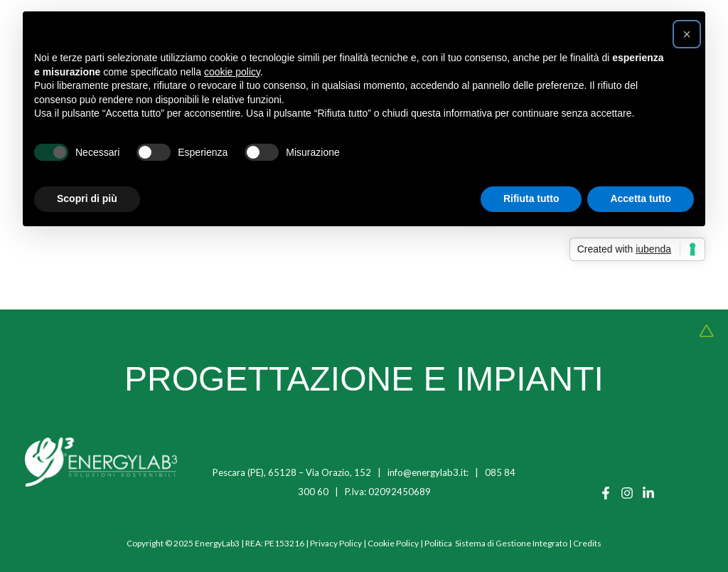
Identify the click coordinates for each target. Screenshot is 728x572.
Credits (587, 543)
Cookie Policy (393, 543)
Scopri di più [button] (87, 198)
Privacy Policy (336, 543)
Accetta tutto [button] (641, 198)
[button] (687, 34)
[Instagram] (627, 493)
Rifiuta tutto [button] (531, 198)
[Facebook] (606, 493)
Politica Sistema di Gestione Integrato (496, 543)
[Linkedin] (648, 493)
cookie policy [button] (232, 72)
